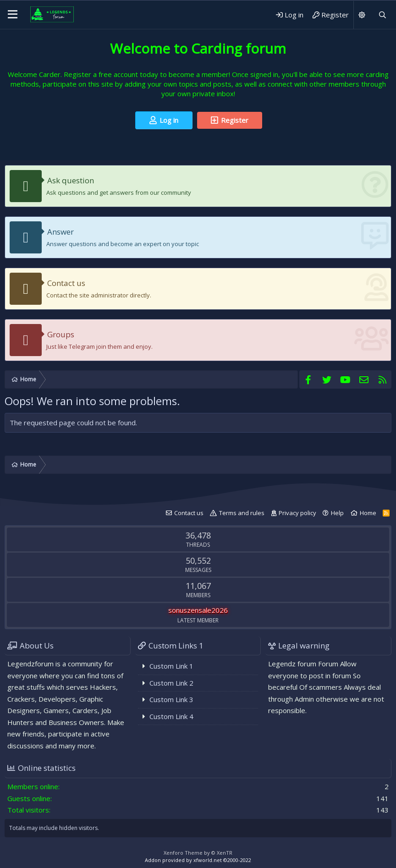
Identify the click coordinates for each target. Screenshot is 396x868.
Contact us (66, 283)
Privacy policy (297, 513)
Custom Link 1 (171, 666)
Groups (61, 334)
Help (337, 513)
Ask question (71, 180)
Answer (60, 232)
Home (368, 513)
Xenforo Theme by (198, 853)
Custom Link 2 (171, 683)
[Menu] (13, 15)
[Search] (382, 15)
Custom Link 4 (171, 716)
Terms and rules (242, 513)
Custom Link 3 (171, 699)
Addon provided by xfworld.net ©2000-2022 (198, 860)
